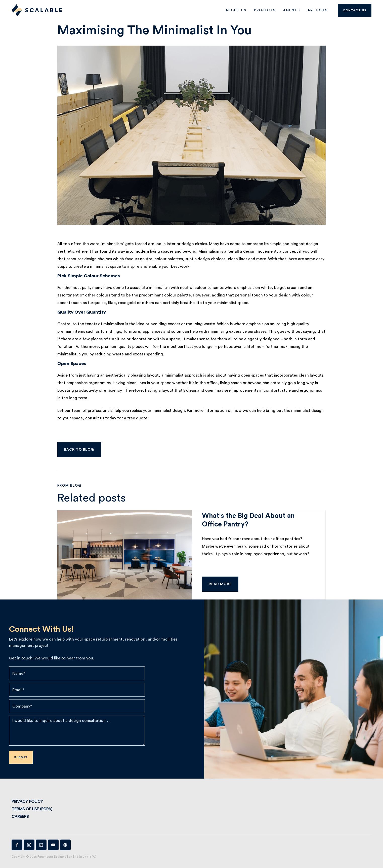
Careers (20, 817)
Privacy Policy (27, 802)
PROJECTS (265, 10)
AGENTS (292, 10)
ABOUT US (236, 10)
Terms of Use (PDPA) (32, 809)
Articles (318, 10)
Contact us (355, 10)
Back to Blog (79, 450)
